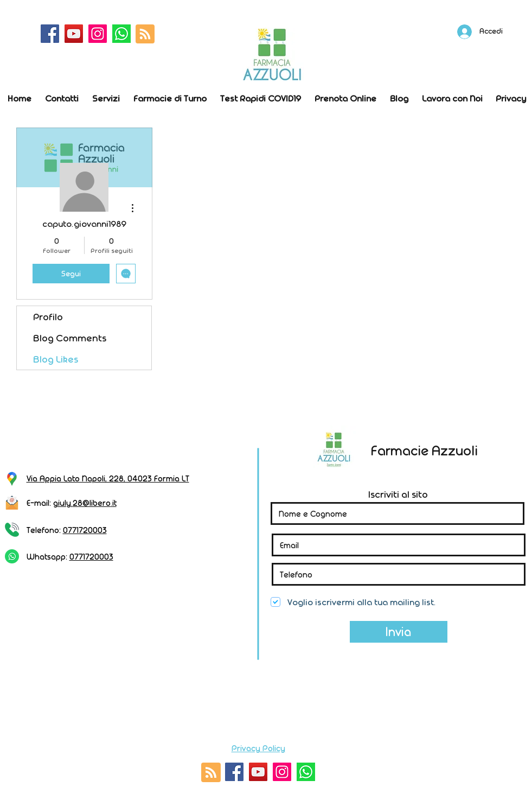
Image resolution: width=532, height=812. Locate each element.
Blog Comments (70, 338)
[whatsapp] (121, 34)
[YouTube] (74, 34)
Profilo (48, 317)
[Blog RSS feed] (145, 34)
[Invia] (399, 632)
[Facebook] (50, 34)
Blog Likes (56, 359)
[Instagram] (98, 34)
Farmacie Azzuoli (424, 450)
